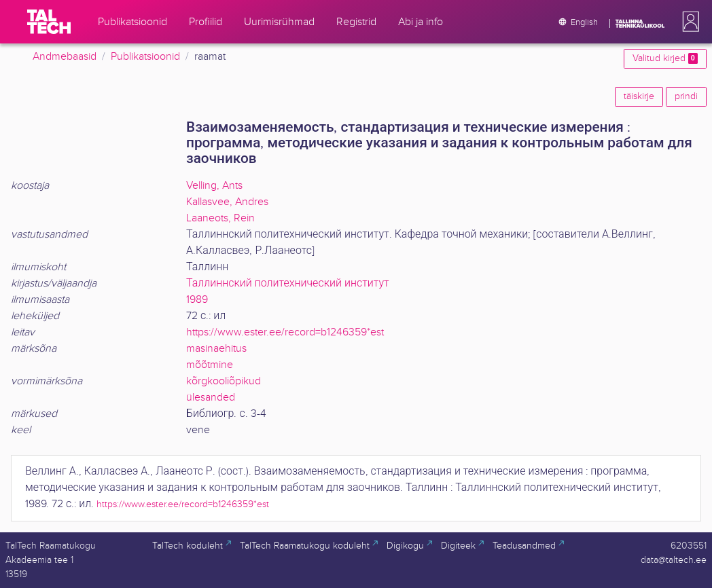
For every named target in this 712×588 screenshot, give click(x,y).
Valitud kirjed (665, 58)
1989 (197, 300)
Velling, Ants (214, 186)
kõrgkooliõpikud (224, 381)
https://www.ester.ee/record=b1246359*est (285, 332)
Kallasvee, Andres (227, 202)
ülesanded (211, 398)
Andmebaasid (65, 57)
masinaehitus (216, 349)
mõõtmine (210, 365)
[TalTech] (49, 22)
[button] (688, 22)
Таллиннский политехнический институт (288, 283)
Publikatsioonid (145, 57)
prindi (686, 96)
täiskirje (639, 96)
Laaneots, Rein (220, 218)
